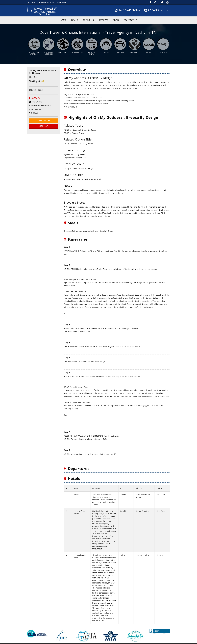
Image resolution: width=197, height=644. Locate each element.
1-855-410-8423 (125, 10)
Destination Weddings (49, 52)
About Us (87, 20)
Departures (36, 108)
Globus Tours (77, 51)
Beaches (163, 51)
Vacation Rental (92, 52)
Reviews (105, 20)
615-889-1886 (156, 10)
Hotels (33, 111)
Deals (70, 20)
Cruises (106, 51)
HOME (55, 20)
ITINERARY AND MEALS (40, 104)
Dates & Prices (43, 119)
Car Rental (120, 51)
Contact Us (139, 20)
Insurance (135, 51)
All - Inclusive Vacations (34, 52)
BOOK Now (43, 124)
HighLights (35, 100)
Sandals (149, 51)
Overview (34, 96)
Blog (121, 20)
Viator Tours (63, 51)
